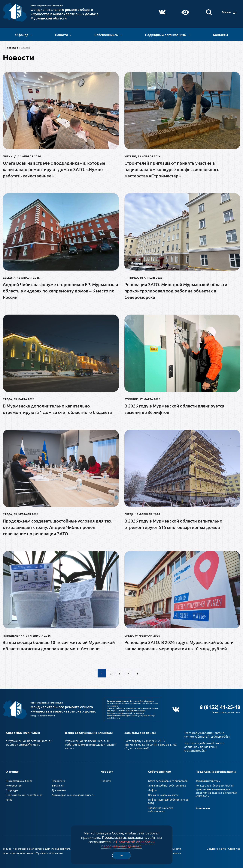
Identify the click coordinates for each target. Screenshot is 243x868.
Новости (63, 35)
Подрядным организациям (168, 35)
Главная (11, 48)
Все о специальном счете (163, 795)
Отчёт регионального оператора (168, 781)
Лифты (152, 790)
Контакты (220, 35)
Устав (9, 800)
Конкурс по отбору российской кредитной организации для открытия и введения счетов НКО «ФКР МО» (216, 791)
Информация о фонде (19, 781)
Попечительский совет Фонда (24, 795)
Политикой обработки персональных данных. (128, 844)
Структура (12, 790)
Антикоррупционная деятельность (73, 795)
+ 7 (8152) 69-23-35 (153, 741)
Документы (59, 790)
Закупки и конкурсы (208, 781)
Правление (59, 781)
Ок (121, 855)
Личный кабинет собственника (167, 786)
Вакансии (58, 786)
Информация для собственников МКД (168, 801)
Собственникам (108, 35)
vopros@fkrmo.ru (29, 745)
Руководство (14, 786)
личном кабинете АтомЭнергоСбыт (207, 737)
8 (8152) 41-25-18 (220, 707)
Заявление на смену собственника (160, 810)
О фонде (24, 35)
